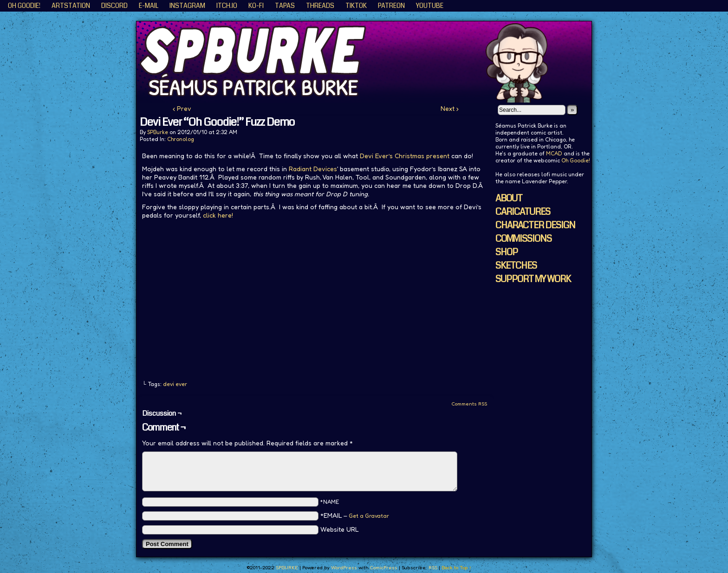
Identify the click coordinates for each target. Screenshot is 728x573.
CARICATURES (523, 212)
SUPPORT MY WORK (533, 279)
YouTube (430, 6)
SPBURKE (369, 62)
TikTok (356, 6)
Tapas (285, 6)
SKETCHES (516, 266)
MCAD (554, 153)
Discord (114, 6)
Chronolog (181, 139)
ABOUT (509, 198)
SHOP (507, 252)
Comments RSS (469, 404)
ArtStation (71, 6)
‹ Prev (182, 108)
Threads (320, 6)
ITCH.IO (227, 6)
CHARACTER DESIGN (535, 225)
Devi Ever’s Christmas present (405, 156)
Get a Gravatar (369, 516)
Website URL (340, 529)
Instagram (187, 6)
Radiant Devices (313, 169)
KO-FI (256, 6)
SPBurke (158, 132)
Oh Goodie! (24, 6)
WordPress (344, 567)
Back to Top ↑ (457, 567)
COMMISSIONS (523, 239)
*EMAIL (355, 515)
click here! (218, 215)
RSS (433, 567)
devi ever (175, 384)
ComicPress (383, 567)
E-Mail (149, 6)
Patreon (391, 6)
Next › (450, 108)
